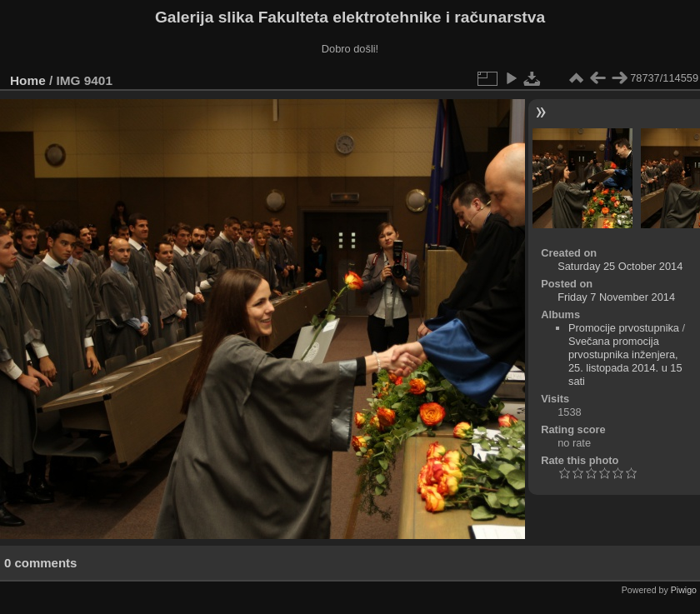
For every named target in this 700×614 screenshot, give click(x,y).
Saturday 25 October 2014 (620, 266)
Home (28, 80)
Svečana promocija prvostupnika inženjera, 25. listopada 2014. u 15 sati (625, 361)
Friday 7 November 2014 (616, 297)
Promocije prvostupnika (624, 328)
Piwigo (684, 590)
